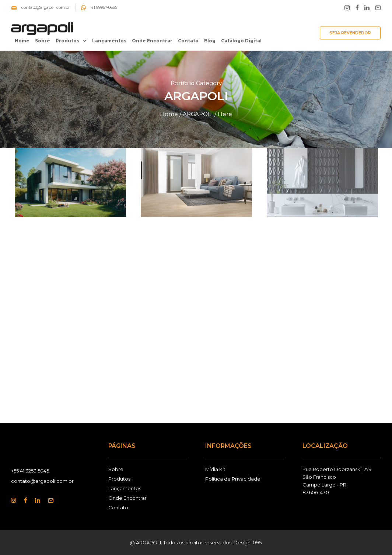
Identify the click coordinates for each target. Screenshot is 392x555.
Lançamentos (109, 41)
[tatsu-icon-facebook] (357, 7)
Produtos (67, 41)
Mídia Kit (215, 469)
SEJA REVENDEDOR (350, 33)
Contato (188, 41)
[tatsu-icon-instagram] (15, 500)
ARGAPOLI (198, 114)
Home (22, 41)
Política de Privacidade (233, 479)
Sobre (43, 41)
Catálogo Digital (241, 41)
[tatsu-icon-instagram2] (347, 7)
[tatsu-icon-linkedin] (367, 7)
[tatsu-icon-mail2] (378, 7)
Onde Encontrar (152, 41)
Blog (210, 41)
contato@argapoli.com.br (45, 7)
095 (257, 542)
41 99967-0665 (104, 7)
